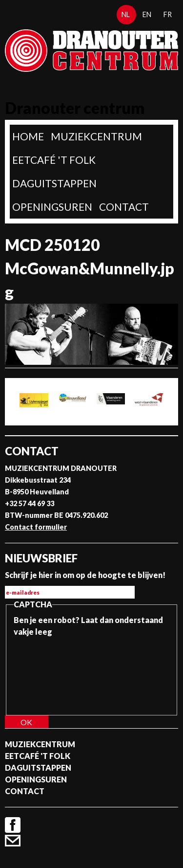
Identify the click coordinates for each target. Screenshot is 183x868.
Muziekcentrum (96, 136)
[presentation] (54, 673)
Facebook (13, 825)
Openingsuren (52, 207)
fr (168, 14)
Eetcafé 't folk (54, 160)
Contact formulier (36, 527)
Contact (124, 207)
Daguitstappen (54, 183)
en (147, 14)
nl (126, 14)
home (28, 136)
